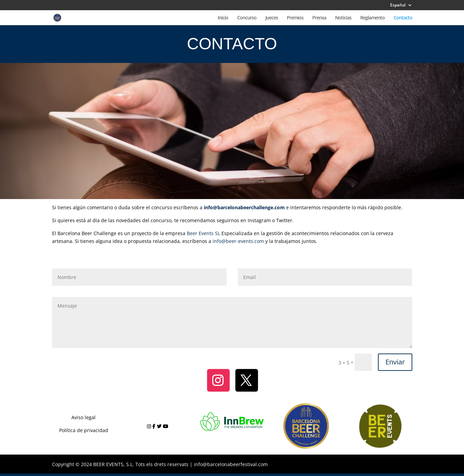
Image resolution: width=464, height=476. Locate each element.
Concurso (247, 18)
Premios (295, 18)
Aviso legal (84, 417)
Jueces (272, 18)
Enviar (395, 362)
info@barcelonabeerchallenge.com (244, 207)
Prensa (319, 18)
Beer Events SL (203, 233)
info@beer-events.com (238, 241)
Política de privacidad (84, 430)
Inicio (223, 18)
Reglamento (372, 18)
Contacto (403, 18)
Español (398, 5)
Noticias (343, 18)
